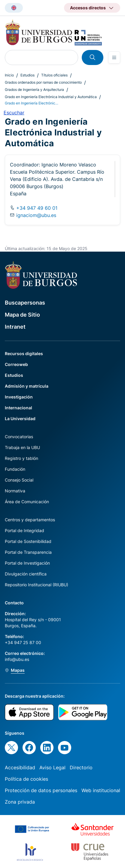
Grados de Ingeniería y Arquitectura (34, 90)
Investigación (19, 397)
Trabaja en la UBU (22, 447)
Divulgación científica (26, 574)
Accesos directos (88, 8)
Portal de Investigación (27, 563)
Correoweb (16, 364)
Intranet (15, 327)
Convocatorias (19, 437)
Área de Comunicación (27, 502)
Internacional (18, 408)
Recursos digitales (24, 353)
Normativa (15, 491)
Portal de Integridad (24, 530)
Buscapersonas (25, 303)
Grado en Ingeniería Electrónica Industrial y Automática (51, 97)
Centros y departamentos (30, 520)
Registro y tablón (21, 458)
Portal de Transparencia (28, 552)
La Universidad (20, 418)
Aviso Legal (52, 767)
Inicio (9, 75)
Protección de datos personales (41, 790)
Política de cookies (26, 779)
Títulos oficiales (54, 75)
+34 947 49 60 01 (36, 208)
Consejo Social (19, 480)
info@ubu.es (17, 659)
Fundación (15, 469)
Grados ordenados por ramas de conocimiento (43, 82)
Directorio (81, 767)
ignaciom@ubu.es (36, 215)
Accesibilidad (20, 767)
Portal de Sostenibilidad (28, 541)
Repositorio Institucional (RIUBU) (37, 585)
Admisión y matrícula (27, 386)
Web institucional (101, 790)
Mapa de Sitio (22, 315)
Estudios (27, 75)
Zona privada (20, 802)
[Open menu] (114, 57)
